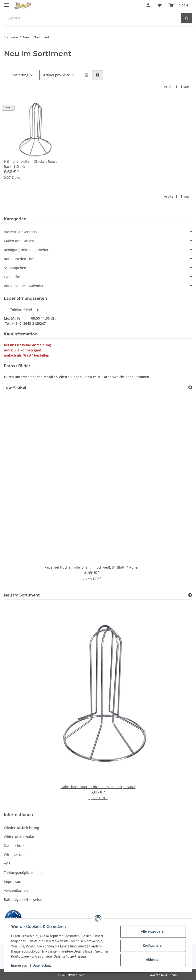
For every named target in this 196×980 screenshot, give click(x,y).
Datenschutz (43, 965)
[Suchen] (187, 18)
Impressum (20, 965)
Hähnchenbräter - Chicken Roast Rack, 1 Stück (30, 164)
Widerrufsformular (19, 837)
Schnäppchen (15, 268)
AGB (7, 864)
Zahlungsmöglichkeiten (23, 873)
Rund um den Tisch (20, 259)
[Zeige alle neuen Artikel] (190, 595)
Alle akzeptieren (152, 931)
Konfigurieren (152, 946)
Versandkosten (16, 891)
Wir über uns (15, 855)
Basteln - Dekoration (20, 232)
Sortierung (20, 75)
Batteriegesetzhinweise (23, 899)
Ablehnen (152, 960)
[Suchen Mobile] (93, 18)
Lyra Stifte (12, 277)
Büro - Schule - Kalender (24, 286)
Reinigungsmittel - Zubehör (26, 250)
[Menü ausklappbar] (6, 3)
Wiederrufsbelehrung (21, 828)
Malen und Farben (19, 241)
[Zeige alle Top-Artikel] (190, 388)
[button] (148, 5)
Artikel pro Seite (57, 75)
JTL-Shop (171, 975)
